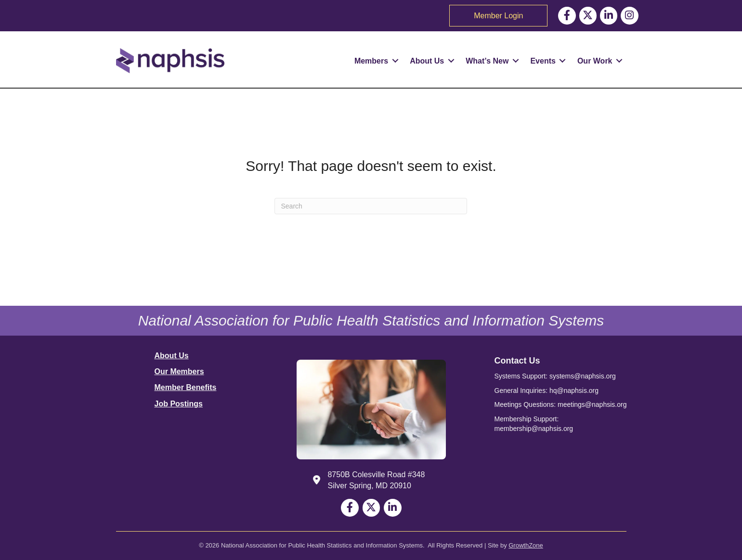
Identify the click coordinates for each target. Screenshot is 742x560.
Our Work (595, 60)
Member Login (498, 16)
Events (543, 60)
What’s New (487, 60)
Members (371, 60)
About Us (427, 60)
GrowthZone (526, 545)
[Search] (371, 206)
